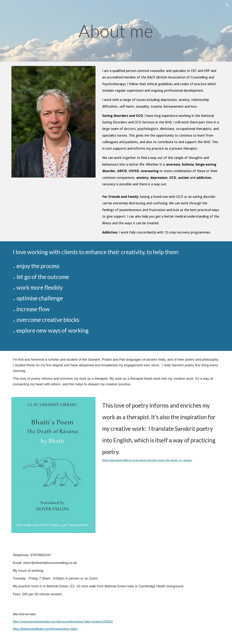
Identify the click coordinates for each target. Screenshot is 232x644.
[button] (228, 5)
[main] (116, 31)
